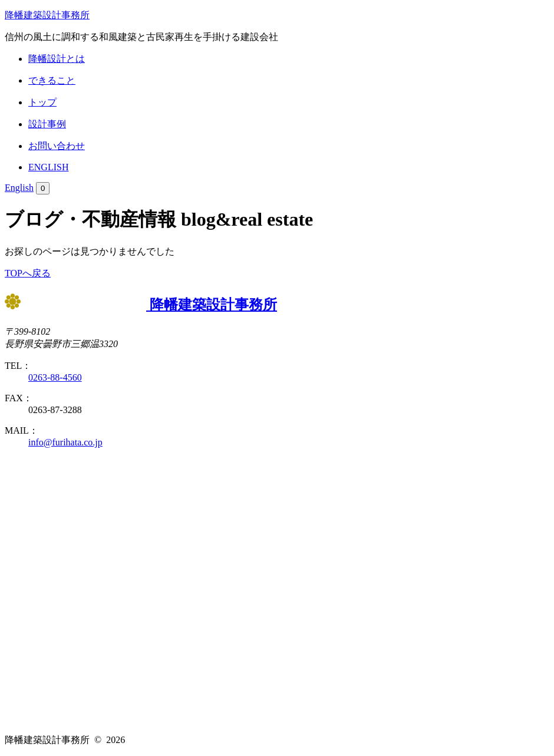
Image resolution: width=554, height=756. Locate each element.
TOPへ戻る (28, 273)
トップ (42, 102)
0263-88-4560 (55, 377)
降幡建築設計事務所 (47, 15)
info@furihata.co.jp (65, 442)
